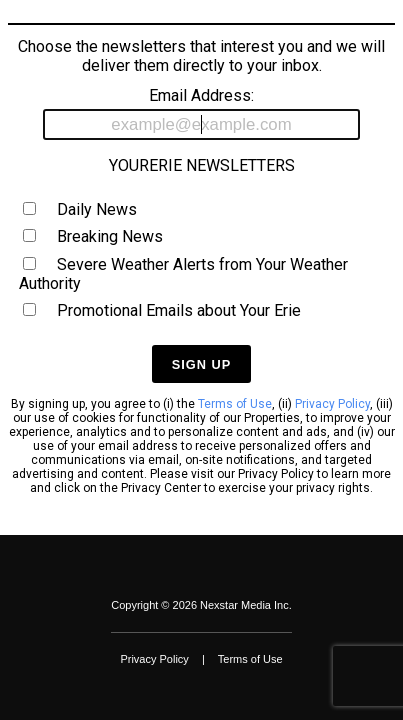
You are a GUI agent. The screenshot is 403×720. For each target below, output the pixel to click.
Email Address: (202, 113)
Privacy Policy (332, 404)
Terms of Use (235, 404)
